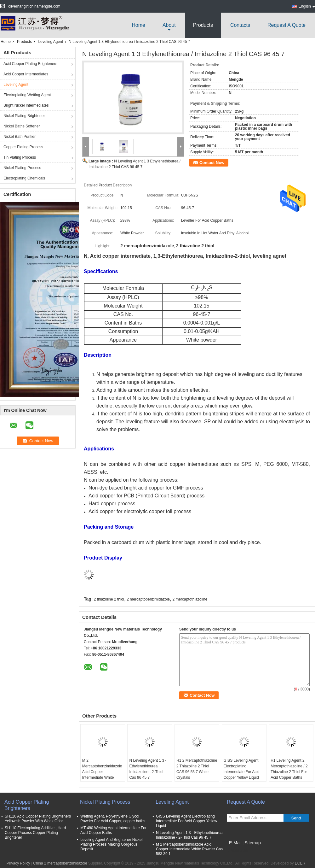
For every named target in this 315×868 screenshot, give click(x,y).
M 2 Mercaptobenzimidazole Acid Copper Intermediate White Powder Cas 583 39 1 (102, 772)
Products (203, 25)
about (169, 25)
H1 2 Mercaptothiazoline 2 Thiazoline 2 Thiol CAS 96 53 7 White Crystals (197, 769)
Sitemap (252, 843)
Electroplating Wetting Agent (27, 95)
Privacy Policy (18, 863)
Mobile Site (238, 851)
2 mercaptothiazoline (190, 599)
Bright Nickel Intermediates (26, 105)
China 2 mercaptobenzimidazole (60, 863)
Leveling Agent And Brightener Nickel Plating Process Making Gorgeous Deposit (111, 844)
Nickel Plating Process (22, 168)
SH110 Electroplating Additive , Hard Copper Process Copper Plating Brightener (35, 833)
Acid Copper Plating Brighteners (30, 64)
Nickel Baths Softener (22, 126)
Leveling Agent (51, 42)
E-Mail (235, 843)
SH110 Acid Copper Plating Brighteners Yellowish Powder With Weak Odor (38, 819)
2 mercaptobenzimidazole (148, 599)
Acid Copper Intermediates (26, 74)
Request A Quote (286, 25)
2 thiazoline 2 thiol (109, 599)
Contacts (240, 25)
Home (138, 25)
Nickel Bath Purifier (20, 137)
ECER (300, 863)
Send (296, 818)
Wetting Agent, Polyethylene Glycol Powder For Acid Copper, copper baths (113, 819)
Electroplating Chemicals (24, 178)
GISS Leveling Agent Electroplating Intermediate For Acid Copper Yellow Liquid (242, 769)
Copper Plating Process (23, 147)
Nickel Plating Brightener (24, 116)
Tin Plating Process (20, 157)
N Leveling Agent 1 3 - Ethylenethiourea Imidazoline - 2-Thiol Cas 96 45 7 (148, 769)
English (307, 6)
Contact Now (212, 163)
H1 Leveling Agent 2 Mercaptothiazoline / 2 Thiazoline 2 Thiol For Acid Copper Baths (289, 769)
